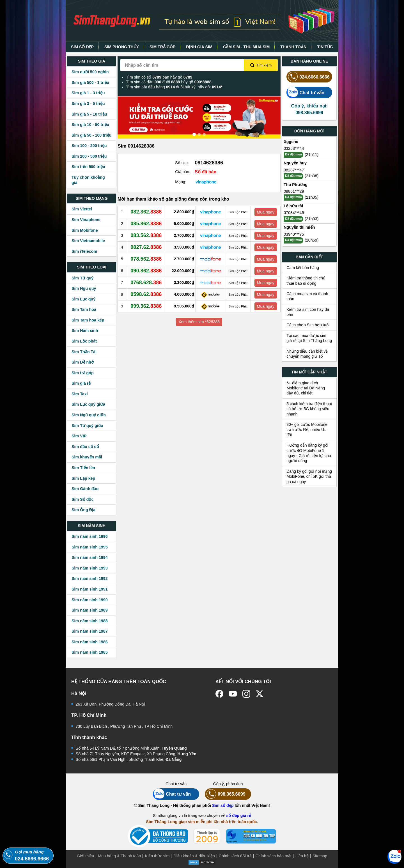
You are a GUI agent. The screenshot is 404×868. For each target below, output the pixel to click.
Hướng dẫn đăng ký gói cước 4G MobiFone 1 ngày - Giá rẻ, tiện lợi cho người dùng (309, 453)
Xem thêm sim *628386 (199, 322)
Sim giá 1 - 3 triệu (88, 93)
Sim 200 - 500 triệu (89, 156)
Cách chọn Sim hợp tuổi (308, 325)
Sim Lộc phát (84, 341)
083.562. (146, 235)
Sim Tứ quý (82, 278)
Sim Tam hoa (84, 309)
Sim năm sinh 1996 (90, 536)
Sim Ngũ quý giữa (89, 415)
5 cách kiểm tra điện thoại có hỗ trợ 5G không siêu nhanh (309, 409)
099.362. (146, 306)
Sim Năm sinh (85, 330)
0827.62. (146, 247)
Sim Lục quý (83, 299)
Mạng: (181, 182)
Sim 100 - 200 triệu (89, 146)
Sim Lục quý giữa (88, 404)
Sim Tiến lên (83, 468)
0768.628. (146, 283)
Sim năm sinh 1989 (90, 610)
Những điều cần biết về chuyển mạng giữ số (307, 354)
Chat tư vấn (305, 92)
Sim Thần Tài (84, 352)
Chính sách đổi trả (235, 856)
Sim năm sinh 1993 (90, 568)
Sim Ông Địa (83, 510)
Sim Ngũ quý (84, 288)
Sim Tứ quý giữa (87, 426)
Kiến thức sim (157, 856)
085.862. (146, 224)
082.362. (146, 212)
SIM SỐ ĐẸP (82, 47)
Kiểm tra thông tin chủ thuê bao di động (306, 281)
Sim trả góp (83, 373)
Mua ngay (266, 212)
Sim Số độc (82, 499)
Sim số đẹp (223, 805)
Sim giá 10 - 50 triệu (90, 125)
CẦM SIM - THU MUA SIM (246, 47)
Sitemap (320, 856)
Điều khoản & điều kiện (194, 856)
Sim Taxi (80, 394)
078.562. (146, 259)
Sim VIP (79, 436)
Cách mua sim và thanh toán (307, 296)
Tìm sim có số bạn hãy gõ (159, 77)
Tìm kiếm (261, 65)
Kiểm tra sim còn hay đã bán (308, 312)
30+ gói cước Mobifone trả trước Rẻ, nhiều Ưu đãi (307, 430)
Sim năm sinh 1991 (90, 589)
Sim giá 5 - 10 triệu (89, 114)
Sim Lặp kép (83, 478)
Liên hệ (302, 856)
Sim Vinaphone (86, 220)
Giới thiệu (86, 856)
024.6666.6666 (308, 77)
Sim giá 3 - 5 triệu (88, 104)
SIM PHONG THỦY (122, 47)
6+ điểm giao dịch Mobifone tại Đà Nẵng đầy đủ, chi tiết (306, 388)
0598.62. (146, 294)
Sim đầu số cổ (85, 447)
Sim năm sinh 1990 (90, 600)
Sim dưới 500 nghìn (90, 72)
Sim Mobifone (85, 230)
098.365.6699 (225, 794)
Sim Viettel (82, 209)
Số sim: (182, 163)
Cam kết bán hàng (303, 268)
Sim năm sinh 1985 (90, 652)
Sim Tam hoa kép (88, 320)
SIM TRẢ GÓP (162, 47)
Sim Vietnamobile (88, 241)
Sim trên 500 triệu (88, 167)
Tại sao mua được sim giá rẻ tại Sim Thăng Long (309, 338)
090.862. (146, 271)
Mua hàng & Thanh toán (119, 856)
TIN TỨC (325, 47)
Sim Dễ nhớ (83, 362)
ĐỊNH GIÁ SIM (199, 47)
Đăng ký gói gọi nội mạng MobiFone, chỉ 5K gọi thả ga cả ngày (309, 477)
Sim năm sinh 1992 (90, 578)
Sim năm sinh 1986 (90, 642)
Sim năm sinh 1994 (90, 557)
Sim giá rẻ (81, 383)
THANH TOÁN (293, 47)
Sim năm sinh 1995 (90, 547)
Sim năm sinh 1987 (90, 631)
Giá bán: (183, 172)
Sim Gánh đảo (85, 489)
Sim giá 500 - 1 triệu (90, 82)
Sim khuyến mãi (87, 457)
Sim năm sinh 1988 (90, 621)
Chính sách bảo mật (274, 856)
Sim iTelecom (84, 251)
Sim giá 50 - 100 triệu (91, 135)
